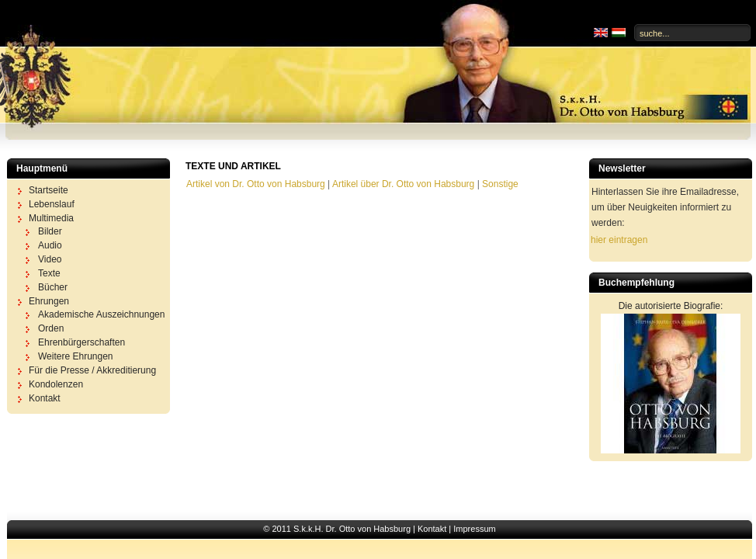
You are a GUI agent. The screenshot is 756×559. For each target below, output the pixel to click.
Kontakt (432, 529)
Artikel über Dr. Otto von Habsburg (403, 184)
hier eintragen (619, 240)
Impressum (474, 529)
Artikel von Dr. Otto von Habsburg (256, 184)
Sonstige (500, 184)
